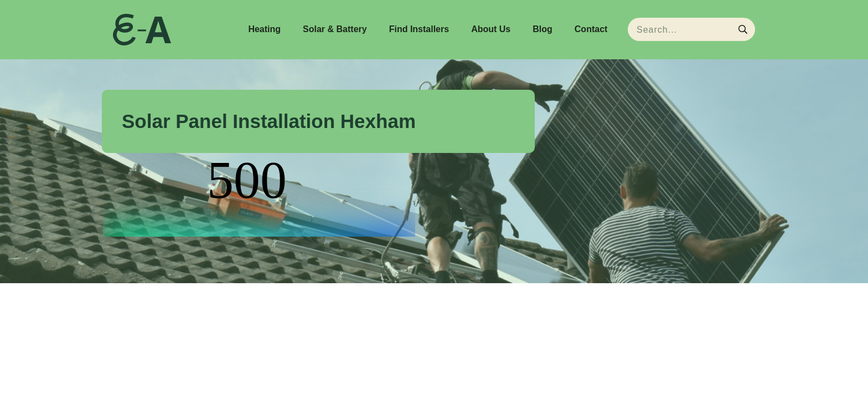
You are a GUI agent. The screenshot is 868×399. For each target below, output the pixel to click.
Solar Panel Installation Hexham (269, 121)
